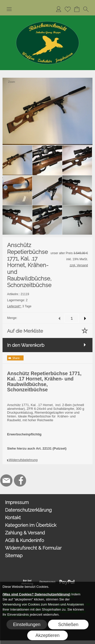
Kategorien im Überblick (31, 525)
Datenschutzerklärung (28, 510)
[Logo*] (48, 17)
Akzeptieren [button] (48, 635)
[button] (9, 9)
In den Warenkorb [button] (26, 345)
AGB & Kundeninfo (25, 540)
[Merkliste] (68, 9)
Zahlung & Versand (25, 533)
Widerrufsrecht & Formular (33, 548)
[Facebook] (20, 480)
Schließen (68, 625)
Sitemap (14, 556)
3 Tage (19, 306)
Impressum (17, 502)
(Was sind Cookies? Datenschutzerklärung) (36, 594)
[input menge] (72, 318)
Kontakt (13, 518)
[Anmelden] (59, 9)
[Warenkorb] (77, 9)
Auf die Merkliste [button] (25, 331)
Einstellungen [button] (27, 625)
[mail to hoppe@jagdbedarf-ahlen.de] (6, 480)
